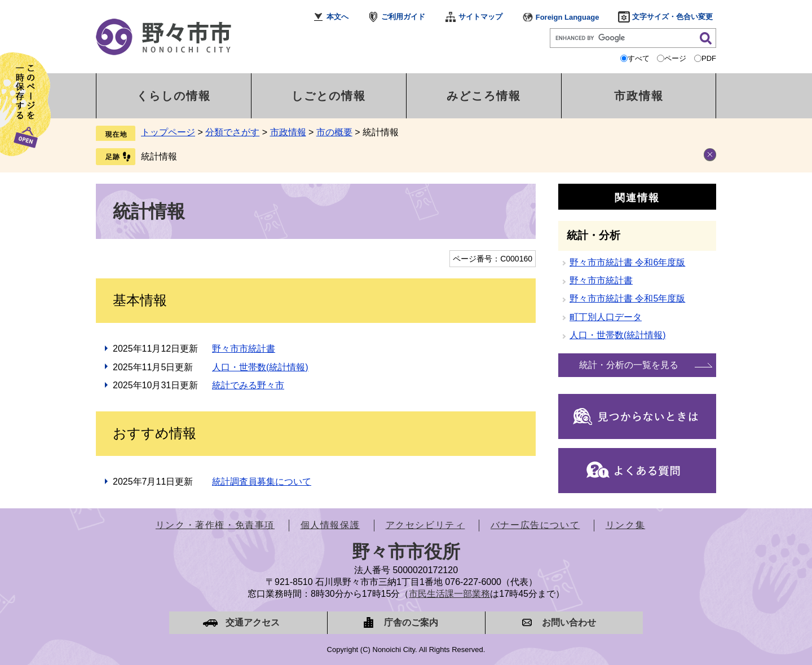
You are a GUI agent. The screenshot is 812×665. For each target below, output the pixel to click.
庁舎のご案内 (411, 622)
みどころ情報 (484, 96)
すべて (639, 58)
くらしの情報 (174, 96)
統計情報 (159, 156)
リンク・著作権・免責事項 (215, 525)
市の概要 (334, 132)
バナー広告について (535, 525)
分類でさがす (232, 132)
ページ (675, 58)
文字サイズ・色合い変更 (672, 17)
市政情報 (639, 96)
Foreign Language (568, 17)
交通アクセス (253, 622)
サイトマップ (480, 17)
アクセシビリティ (425, 525)
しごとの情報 (329, 96)
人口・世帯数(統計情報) (260, 367)
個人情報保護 (330, 525)
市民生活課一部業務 (449, 594)
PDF (709, 58)
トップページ (168, 132)
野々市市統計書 (244, 349)
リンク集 (625, 525)
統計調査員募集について (262, 482)
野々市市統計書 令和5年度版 (627, 298)
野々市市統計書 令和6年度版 (627, 262)
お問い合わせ (569, 622)
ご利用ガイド (403, 17)
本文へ (337, 17)
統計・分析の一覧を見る (629, 365)
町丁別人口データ (606, 317)
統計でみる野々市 (248, 385)
